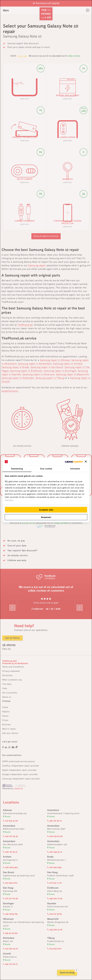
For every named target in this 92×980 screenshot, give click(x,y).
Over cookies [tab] (46, 469)
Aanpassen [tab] (46, 517)
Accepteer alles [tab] (46, 510)
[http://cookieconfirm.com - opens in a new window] (74, 461)
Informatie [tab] (75, 469)
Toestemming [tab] (17, 469)
